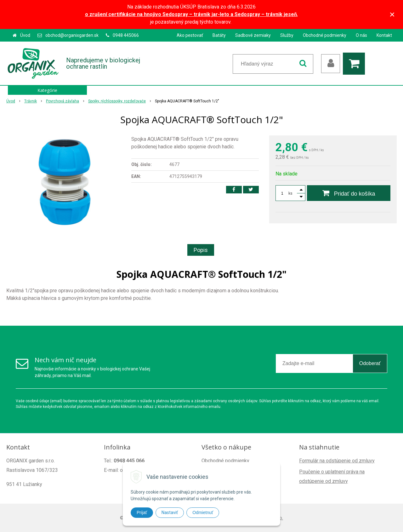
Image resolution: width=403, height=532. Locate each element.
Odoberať (370, 363)
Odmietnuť (203, 512)
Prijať (142, 512)
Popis (201, 250)
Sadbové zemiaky (253, 35)
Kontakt (384, 35)
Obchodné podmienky (325, 35)
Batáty (219, 35)
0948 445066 (126, 35)
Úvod (25, 35)
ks (290, 193)
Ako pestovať (190, 35)
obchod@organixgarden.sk (72, 35)
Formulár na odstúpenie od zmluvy (337, 461)
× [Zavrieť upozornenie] (392, 14)
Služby (287, 35)
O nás (361, 35)
